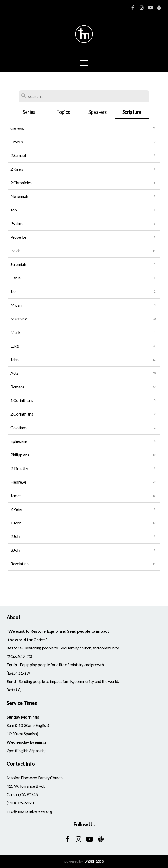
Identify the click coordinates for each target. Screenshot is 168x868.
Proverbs (18, 237)
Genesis (17, 128)
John (14, 359)
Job (14, 210)
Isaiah (15, 251)
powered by (84, 861)
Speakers (97, 112)
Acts (14, 373)
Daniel (16, 278)
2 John (16, 536)
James (16, 495)
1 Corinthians (22, 400)
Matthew (19, 319)
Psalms (17, 223)
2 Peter (17, 509)
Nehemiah (19, 196)
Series (29, 112)
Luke (15, 346)
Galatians (19, 427)
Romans (17, 387)
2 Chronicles (21, 183)
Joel (14, 291)
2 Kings (17, 169)
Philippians (20, 455)
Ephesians (19, 441)
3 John (16, 550)
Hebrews (19, 482)
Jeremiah (18, 264)
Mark (15, 332)
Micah (16, 305)
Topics (63, 112)
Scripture (132, 112)
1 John (16, 523)
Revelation (20, 564)
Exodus (17, 142)
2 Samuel (18, 155)
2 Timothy (19, 468)
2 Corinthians (22, 414)
